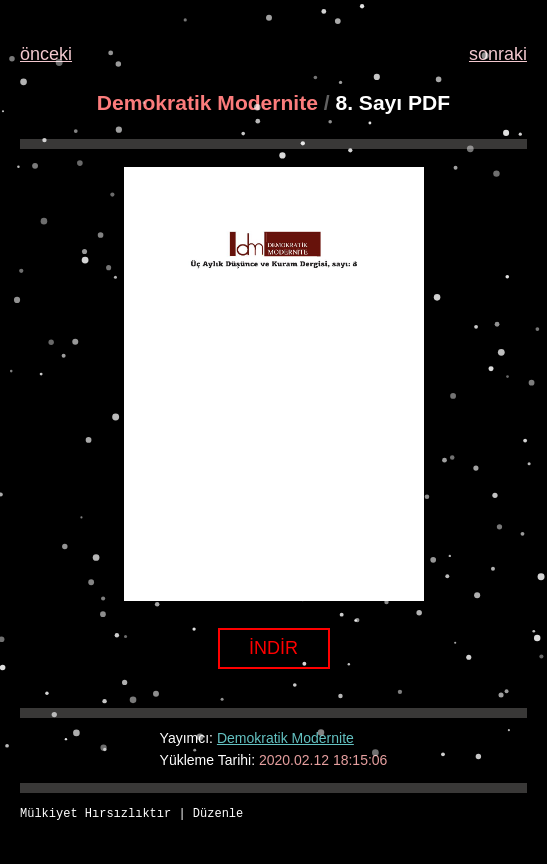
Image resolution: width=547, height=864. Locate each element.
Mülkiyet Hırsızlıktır (95, 814)
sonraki (498, 54)
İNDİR (273, 648)
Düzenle (218, 814)
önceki (46, 54)
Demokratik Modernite (207, 102)
